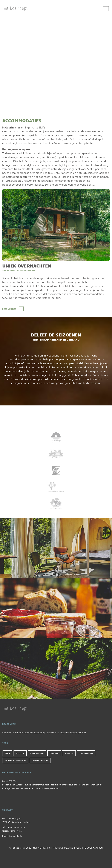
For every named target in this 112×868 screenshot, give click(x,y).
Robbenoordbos (37, 753)
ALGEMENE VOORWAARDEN (89, 848)
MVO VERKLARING (42, 848)
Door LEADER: (9, 781)
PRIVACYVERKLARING (63, 848)
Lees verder (9, 309)
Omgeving (54, 753)
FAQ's (7, 753)
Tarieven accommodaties (15, 760)
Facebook (20, 753)
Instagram (69, 753)
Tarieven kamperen (40, 760)
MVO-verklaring (86, 753)
